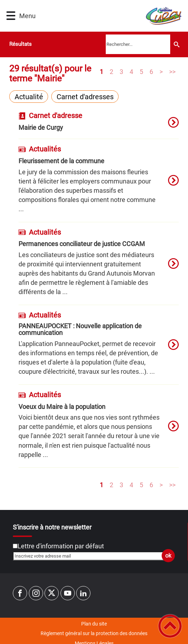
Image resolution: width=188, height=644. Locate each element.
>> (172, 71)
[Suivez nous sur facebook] (20, 593)
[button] (11, 16)
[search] (138, 44)
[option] (98, 126)
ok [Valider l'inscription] (168, 556)
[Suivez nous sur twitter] (52, 593)
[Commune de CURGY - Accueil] (107, 16)
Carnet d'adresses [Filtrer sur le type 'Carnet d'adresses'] (85, 97)
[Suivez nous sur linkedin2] (83, 593)
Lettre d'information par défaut (61, 546)
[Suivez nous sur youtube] (68, 593)
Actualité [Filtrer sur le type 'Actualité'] (29, 97)
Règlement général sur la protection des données (94, 633)
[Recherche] (177, 44)
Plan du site (94, 624)
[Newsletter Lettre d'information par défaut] (15, 546)
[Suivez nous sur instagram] (36, 593)
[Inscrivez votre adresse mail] (91, 556)
